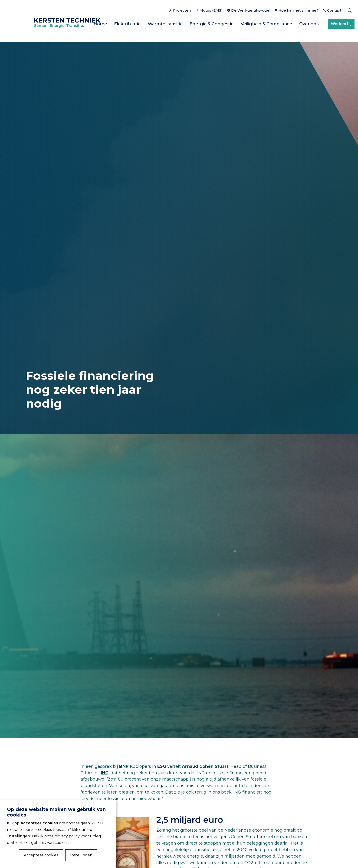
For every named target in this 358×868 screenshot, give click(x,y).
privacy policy (67, 836)
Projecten (180, 10)
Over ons (309, 24)
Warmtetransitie (165, 24)
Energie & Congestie (212, 24)
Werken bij (341, 24)
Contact (332, 10)
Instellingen (81, 855)
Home (100, 24)
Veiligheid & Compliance (267, 24)
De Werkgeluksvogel (249, 10)
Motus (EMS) (209, 10)
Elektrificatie (127, 24)
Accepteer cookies (41, 855)
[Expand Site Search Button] (350, 10)
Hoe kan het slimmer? (297, 10)
